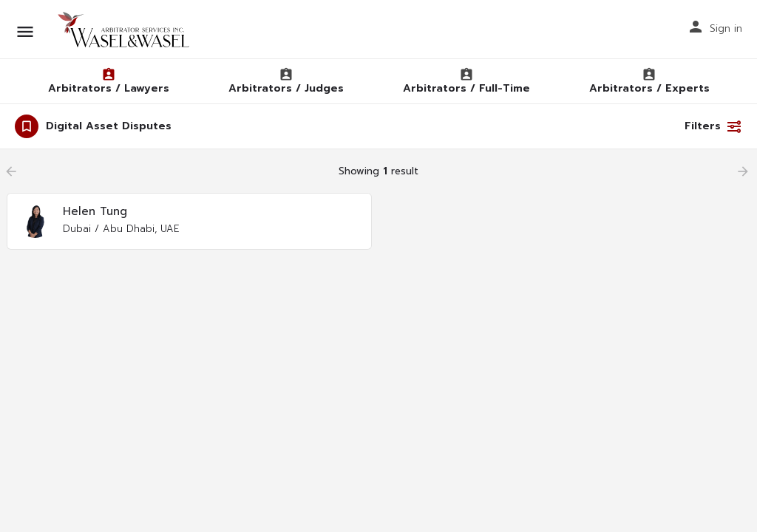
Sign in (726, 28)
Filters (713, 126)
